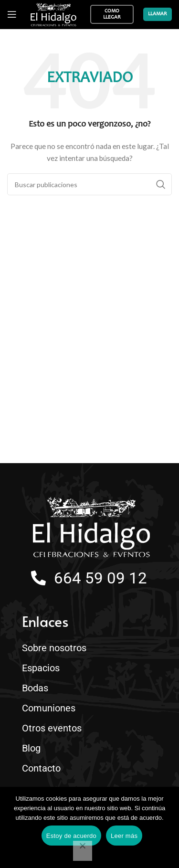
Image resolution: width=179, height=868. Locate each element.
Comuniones (49, 708)
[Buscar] (89, 184)
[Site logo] (53, 14)
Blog (31, 748)
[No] (83, 851)
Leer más (124, 836)
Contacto (44, 768)
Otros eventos (54, 728)
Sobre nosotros (54, 648)
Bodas (37, 688)
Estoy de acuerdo (71, 836)
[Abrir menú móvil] (12, 14)
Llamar (158, 14)
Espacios (43, 668)
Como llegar (112, 14)
